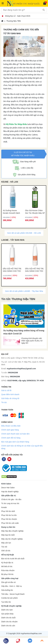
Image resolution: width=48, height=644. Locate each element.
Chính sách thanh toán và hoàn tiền (15, 434)
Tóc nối (4, 547)
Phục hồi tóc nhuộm (9, 519)
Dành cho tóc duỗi (8, 618)
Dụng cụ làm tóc (8, 527)
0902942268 (13, 373)
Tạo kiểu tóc (6, 602)
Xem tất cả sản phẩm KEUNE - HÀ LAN (24, 233)
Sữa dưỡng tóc (7, 590)
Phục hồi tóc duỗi (8, 511)
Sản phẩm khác (7, 614)
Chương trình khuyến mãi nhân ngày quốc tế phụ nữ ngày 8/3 (32, 340)
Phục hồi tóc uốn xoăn (10, 523)
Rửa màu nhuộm (8, 570)
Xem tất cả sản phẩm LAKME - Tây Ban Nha (24, 291)
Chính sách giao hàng (10, 430)
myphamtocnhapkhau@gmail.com (21, 369)
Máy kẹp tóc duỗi (8, 535)
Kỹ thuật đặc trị (7, 563)
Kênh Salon (6, 484)
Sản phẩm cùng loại (10, 578)
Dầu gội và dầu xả (8, 582)
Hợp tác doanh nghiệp (10, 492)
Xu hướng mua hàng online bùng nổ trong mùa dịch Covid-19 (24, 332)
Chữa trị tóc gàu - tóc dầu (11, 499)
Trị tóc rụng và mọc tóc (10, 503)
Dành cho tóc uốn (8, 626)
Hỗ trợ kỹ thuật (8, 555)
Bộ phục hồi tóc (7, 574)
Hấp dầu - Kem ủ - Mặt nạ (12, 586)
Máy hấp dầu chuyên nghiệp (12, 531)
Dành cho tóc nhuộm (9, 622)
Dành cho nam (7, 610)
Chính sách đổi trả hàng (11, 438)
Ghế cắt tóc (6, 551)
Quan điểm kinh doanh (10, 394)
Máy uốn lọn (6, 543)
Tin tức (4, 402)
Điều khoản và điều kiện (11, 426)
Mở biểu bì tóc (7, 566)
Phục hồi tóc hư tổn (9, 515)
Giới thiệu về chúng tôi (10, 398)
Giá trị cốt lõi (6, 390)
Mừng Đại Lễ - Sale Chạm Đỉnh (16, 16)
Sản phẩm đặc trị (9, 496)
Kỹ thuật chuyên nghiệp (11, 606)
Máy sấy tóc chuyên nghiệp (12, 539)
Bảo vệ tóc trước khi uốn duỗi (13, 559)
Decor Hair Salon (8, 488)
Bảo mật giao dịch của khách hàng (15, 442)
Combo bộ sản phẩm (9, 598)
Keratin (4, 507)
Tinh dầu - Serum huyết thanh (13, 594)
